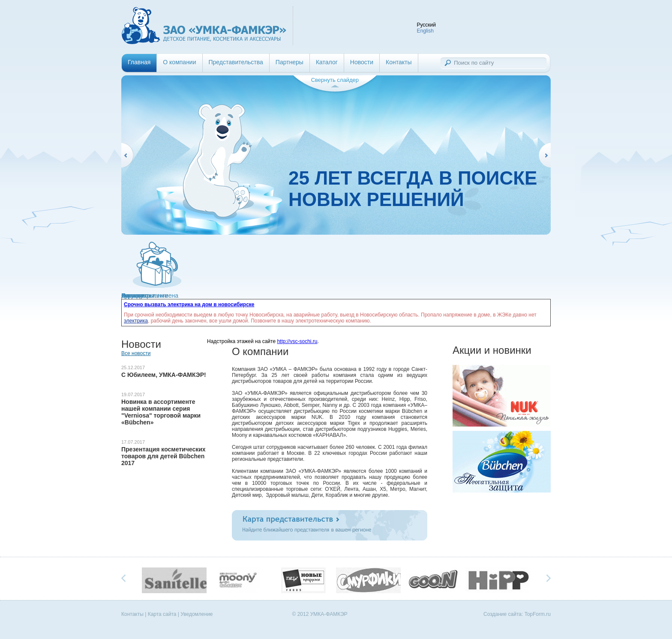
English (425, 31)
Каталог (327, 62)
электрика (136, 321)
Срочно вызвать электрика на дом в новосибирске (189, 305)
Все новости (136, 353)
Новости (362, 62)
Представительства (236, 62)
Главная (139, 62)
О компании (179, 62)
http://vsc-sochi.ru (297, 341)
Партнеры (289, 62)
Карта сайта (162, 614)
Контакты (399, 62)
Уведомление (196, 614)
